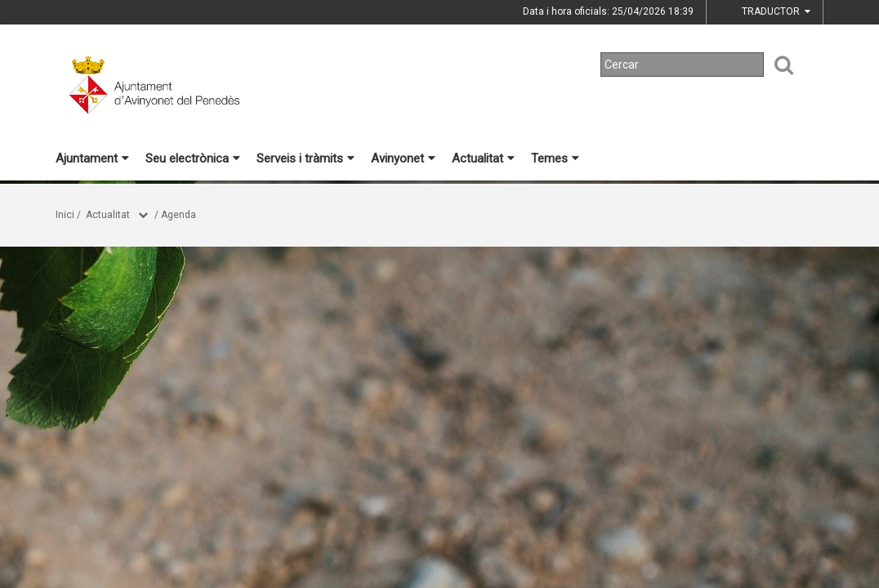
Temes (555, 158)
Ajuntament (92, 158)
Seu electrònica (193, 158)
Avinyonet (403, 158)
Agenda (178, 215)
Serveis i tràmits (306, 158)
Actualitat (483, 158)
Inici (65, 215)
